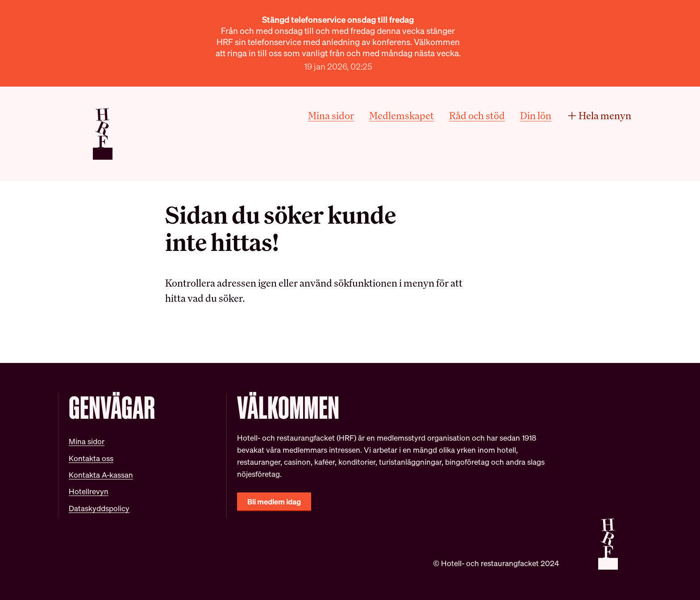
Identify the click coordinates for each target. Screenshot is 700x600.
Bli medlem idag (274, 502)
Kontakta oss (91, 458)
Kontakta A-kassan (101, 475)
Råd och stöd (477, 115)
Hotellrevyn (89, 491)
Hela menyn (599, 115)
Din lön (536, 115)
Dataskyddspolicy (99, 508)
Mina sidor (331, 115)
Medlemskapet (402, 115)
